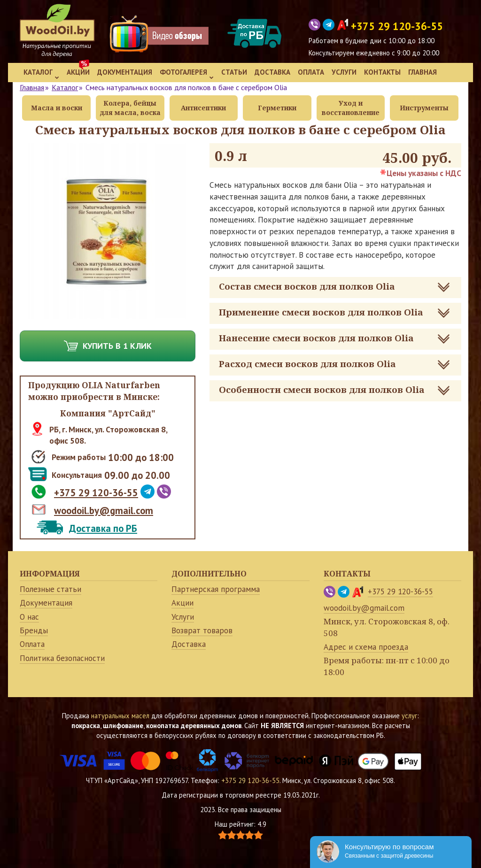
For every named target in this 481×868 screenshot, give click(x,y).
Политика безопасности (62, 658)
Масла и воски (57, 108)
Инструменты (424, 108)
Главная (423, 72)
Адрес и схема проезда (366, 647)
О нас (29, 617)
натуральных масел (120, 716)
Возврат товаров (202, 630)
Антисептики (203, 108)
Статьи (234, 72)
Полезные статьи (50, 589)
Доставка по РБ (103, 528)
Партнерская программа (216, 589)
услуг (409, 716)
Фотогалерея (187, 73)
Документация (125, 72)
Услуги (344, 72)
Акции (78, 72)
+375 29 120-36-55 (96, 493)
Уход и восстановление (351, 108)
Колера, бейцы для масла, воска (130, 108)
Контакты (382, 72)
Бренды (34, 630)
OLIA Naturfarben (121, 385)
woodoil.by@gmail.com (104, 511)
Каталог (41, 73)
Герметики (277, 108)
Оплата (311, 72)
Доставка (272, 72)
